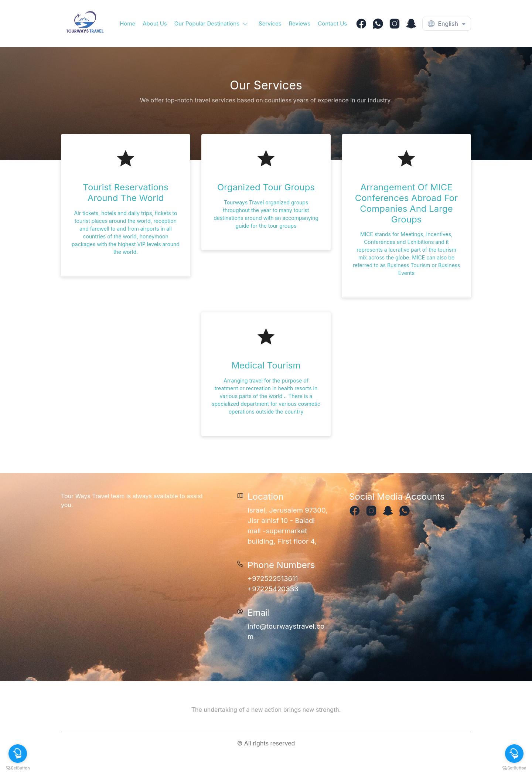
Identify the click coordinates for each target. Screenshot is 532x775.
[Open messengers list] (514, 754)
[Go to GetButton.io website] (514, 768)
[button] (213, 24)
